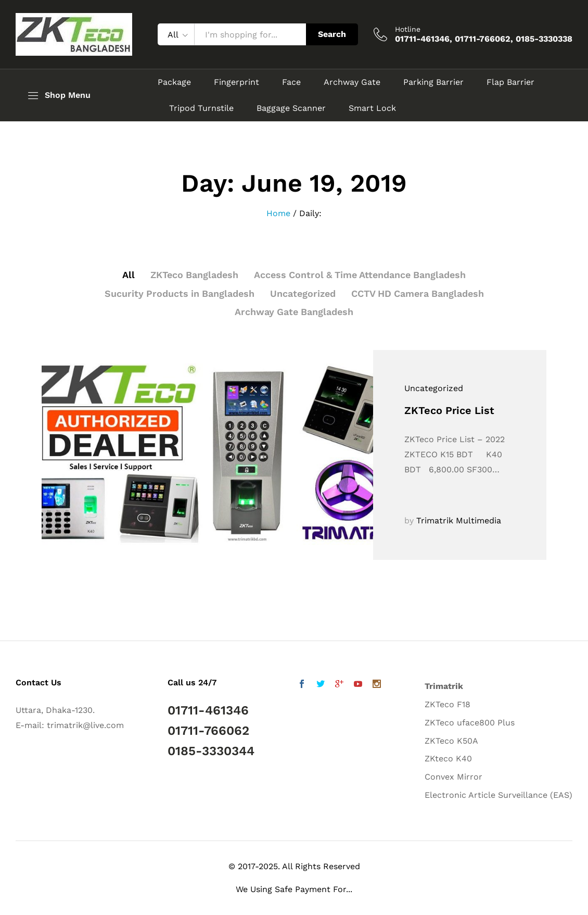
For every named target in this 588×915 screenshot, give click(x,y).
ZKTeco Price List (449, 410)
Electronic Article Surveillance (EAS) (498, 795)
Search (332, 34)
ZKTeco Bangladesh (193, 275)
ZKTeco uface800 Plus (470, 723)
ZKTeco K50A (451, 741)
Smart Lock (372, 108)
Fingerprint (237, 82)
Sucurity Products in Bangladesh (179, 293)
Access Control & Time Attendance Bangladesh (360, 275)
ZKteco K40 (448, 759)
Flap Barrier (510, 82)
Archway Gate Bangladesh (294, 312)
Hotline (408, 29)
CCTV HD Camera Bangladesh (418, 293)
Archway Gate (352, 82)
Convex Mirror (453, 777)
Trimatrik (444, 686)
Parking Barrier (433, 82)
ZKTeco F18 (448, 704)
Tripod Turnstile (201, 108)
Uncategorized (303, 293)
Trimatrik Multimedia (459, 521)
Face (291, 82)
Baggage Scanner (291, 108)
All (127, 275)
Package (174, 82)
